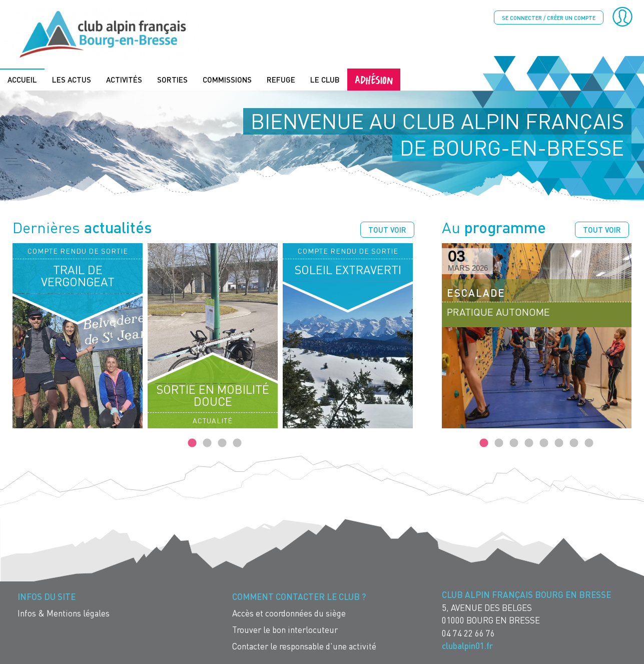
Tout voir (387, 229)
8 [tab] (589, 443)
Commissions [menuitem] (227, 79)
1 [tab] (192, 443)
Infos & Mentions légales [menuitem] (64, 613)
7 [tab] (574, 443)
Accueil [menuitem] (22, 79)
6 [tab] (559, 443)
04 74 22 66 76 (468, 632)
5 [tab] (544, 443)
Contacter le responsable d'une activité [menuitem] (304, 646)
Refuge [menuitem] (281, 79)
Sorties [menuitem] (172, 79)
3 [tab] (222, 443)
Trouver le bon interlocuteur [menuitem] (285, 629)
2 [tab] (207, 443)
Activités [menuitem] (124, 79)
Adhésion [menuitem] (374, 78)
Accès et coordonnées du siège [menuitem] (289, 613)
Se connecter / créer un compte (549, 18)
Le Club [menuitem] (325, 79)
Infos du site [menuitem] (47, 596)
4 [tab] (237, 443)
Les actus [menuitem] (72, 79)
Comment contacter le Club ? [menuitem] (299, 596)
